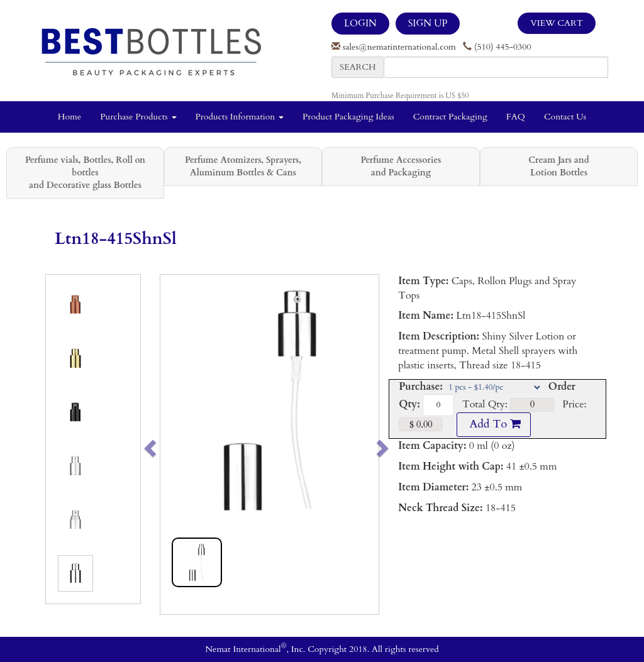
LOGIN (360, 23)
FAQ (516, 117)
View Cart (557, 23)
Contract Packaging (450, 117)
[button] (171, 444)
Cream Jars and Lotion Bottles (558, 166)
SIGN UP (428, 23)
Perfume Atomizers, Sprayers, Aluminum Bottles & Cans (243, 166)
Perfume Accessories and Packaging (401, 166)
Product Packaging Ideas (348, 117)
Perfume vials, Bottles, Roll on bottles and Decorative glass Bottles (85, 173)
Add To (494, 424)
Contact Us (565, 117)
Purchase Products (138, 117)
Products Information (240, 117)
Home (69, 117)
